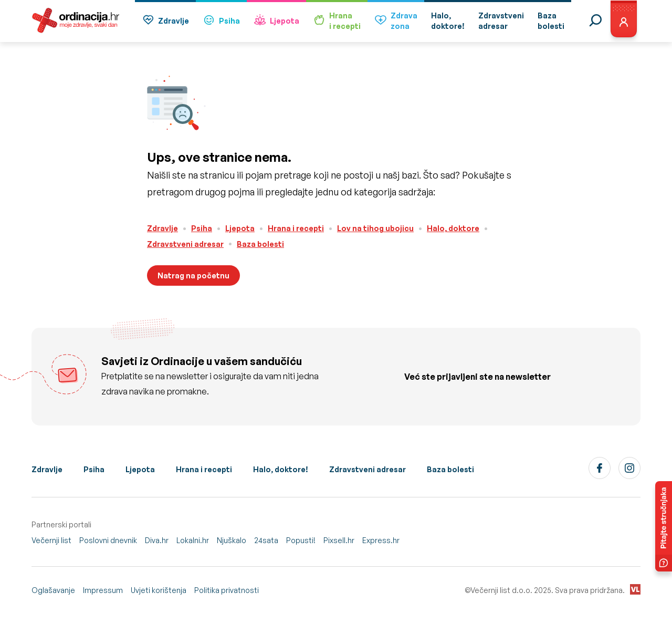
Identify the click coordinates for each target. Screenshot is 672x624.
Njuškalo (232, 540)
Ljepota (276, 21)
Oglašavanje (53, 590)
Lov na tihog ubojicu (375, 228)
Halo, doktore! (281, 469)
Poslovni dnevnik (108, 540)
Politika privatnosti (227, 590)
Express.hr (381, 540)
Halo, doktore (453, 228)
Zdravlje (165, 21)
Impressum (103, 590)
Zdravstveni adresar (185, 244)
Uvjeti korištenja (159, 590)
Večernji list (51, 540)
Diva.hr (157, 540)
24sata (266, 540)
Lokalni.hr (193, 540)
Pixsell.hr (339, 540)
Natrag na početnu (193, 275)
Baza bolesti (260, 244)
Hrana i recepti (296, 228)
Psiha (221, 21)
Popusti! (301, 540)
